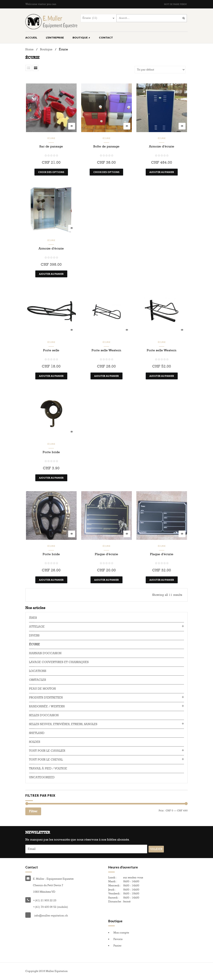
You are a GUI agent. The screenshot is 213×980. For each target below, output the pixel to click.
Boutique (81, 38)
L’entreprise (55, 38)
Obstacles (37, 680)
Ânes (33, 618)
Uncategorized (42, 777)
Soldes (35, 742)
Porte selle (51, 350)
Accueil (31, 38)
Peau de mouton (42, 689)
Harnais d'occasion (45, 653)
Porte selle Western (106, 350)
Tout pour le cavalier (47, 751)
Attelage (37, 627)
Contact (106, 38)
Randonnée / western (47, 706)
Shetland (37, 733)
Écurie (51, 138)
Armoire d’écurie (162, 146)
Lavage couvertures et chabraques (59, 662)
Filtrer (33, 811)
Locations (38, 671)
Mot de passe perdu (175, 4)
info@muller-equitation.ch (51, 916)
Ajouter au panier (162, 172)
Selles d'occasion (44, 715)
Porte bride (51, 452)
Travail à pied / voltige (48, 768)
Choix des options (51, 172)
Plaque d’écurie (106, 554)
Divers (34, 635)
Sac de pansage (51, 146)
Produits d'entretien (46, 698)
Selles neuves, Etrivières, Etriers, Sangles (63, 724)
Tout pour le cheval (46, 760)
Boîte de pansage (106, 146)
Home (29, 49)
